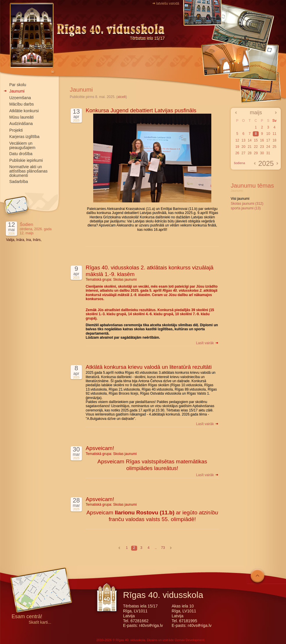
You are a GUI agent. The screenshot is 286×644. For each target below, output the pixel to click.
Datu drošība (21, 154)
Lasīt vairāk (207, 343)
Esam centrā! (27, 617)
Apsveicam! (100, 448)
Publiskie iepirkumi (26, 160)
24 (268, 147)
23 (262, 147)
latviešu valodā (168, 3)
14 (250, 140)
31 (268, 153)
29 (256, 153)
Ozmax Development (189, 640)
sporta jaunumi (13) (246, 208)
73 (163, 548)
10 (268, 134)
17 (268, 140)
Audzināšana (21, 124)
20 (243, 147)
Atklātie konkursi (24, 111)
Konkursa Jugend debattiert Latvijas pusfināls (141, 110)
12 (237, 140)
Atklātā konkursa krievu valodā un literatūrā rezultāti (149, 367)
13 (243, 140)
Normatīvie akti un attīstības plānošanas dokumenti (28, 171)
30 (262, 153)
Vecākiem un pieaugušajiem (22, 145)
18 (274, 140)
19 (237, 147)
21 (250, 147)
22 (256, 147)
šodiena (240, 163)
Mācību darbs (22, 104)
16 (262, 140)
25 (274, 147)
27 (243, 153)
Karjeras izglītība (24, 137)
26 (237, 153)
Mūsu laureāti (21, 117)
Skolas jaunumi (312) (247, 204)
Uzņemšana (20, 98)
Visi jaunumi (240, 199)
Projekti (16, 130)
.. (156, 548)
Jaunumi (17, 91)
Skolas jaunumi (125, 280)
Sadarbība (19, 182)
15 (256, 140)
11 (274, 134)
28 (250, 153)
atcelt (122, 97)
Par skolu (18, 85)
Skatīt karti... (40, 622)
